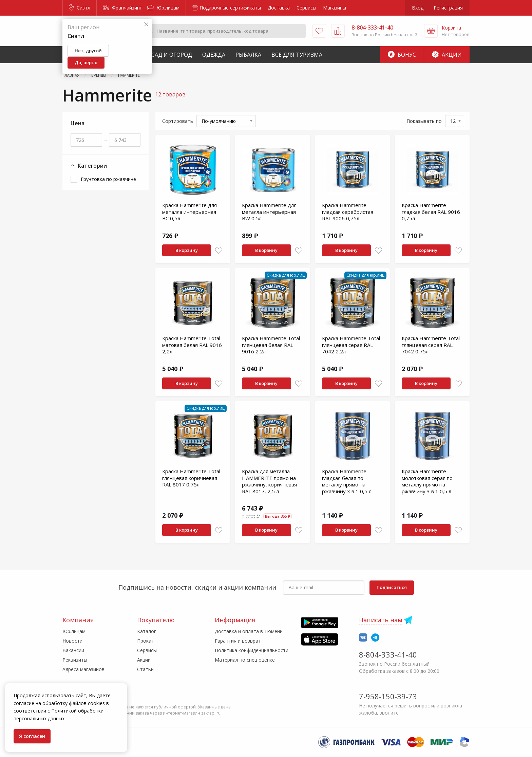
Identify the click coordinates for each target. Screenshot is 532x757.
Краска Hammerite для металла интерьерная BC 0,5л (189, 212)
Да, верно (86, 62)
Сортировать (178, 121)
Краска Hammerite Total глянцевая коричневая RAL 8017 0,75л (191, 478)
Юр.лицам (163, 8)
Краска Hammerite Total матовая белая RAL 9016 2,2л (192, 345)
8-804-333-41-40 (388, 654)
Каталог (147, 631)
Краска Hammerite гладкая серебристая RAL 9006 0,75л (348, 212)
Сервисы (306, 8)
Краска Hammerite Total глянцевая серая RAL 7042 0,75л (431, 345)
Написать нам (381, 620)
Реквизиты (75, 660)
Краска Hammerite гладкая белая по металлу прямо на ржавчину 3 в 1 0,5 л (347, 481)
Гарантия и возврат (238, 641)
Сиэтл (80, 8)
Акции (447, 55)
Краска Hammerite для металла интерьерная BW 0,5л (269, 212)
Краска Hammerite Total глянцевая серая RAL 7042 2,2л (351, 345)
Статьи (145, 669)
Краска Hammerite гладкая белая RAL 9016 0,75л (431, 212)
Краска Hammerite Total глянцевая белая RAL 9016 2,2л (271, 345)
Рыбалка (248, 55)
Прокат (146, 641)
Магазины (335, 8)
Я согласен (32, 736)
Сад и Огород (172, 55)
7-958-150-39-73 (388, 696)
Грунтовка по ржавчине (108, 179)
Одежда (214, 55)
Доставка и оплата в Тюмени (249, 631)
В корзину (187, 250)
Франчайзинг (122, 8)
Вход (418, 8)
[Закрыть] (146, 25)
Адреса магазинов (83, 669)
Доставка (279, 8)
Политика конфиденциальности (252, 650)
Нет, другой (88, 51)
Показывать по (424, 121)
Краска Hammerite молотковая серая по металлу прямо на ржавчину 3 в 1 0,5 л (427, 481)
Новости (72, 641)
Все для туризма (297, 55)
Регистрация (448, 8)
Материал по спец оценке (245, 660)
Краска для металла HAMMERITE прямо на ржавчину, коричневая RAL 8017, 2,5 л (269, 481)
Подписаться (392, 587)
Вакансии (73, 650)
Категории (89, 166)
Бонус (402, 55)
